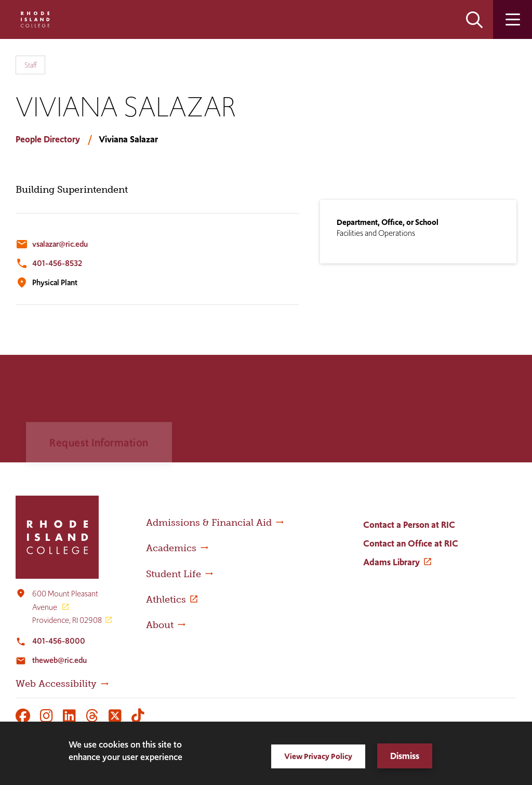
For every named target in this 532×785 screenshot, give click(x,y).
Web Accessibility (56, 684)
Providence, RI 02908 (67, 620)
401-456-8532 (57, 263)
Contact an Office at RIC (411, 543)
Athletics (166, 600)
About (160, 625)
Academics (171, 548)
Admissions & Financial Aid (209, 523)
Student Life (174, 574)
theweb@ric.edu (59, 660)
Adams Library (391, 562)
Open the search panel (474, 19)
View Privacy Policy (318, 756)
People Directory (48, 139)
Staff (30, 65)
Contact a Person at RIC (409, 525)
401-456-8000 (59, 641)
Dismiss (405, 756)
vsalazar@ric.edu (60, 244)
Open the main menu (513, 19)
